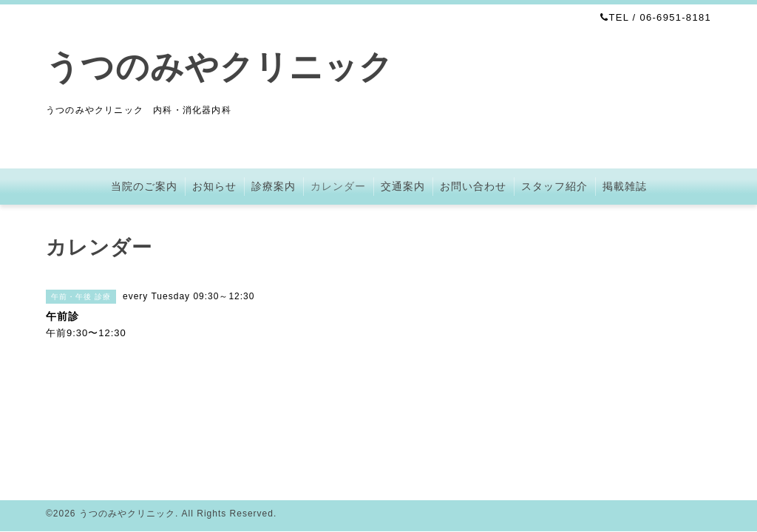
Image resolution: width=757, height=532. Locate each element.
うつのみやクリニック (220, 67)
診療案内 (274, 186)
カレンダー (338, 186)
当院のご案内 (144, 186)
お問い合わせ (473, 186)
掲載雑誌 (625, 186)
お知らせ (214, 186)
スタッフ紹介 (554, 186)
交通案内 (403, 186)
